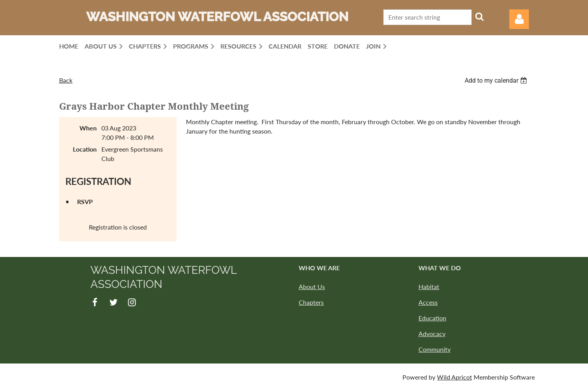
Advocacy (432, 334)
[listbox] (497, 80)
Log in (519, 19)
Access (428, 302)
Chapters (311, 302)
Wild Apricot (455, 377)
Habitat (429, 287)
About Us (312, 287)
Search (479, 16)
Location (85, 149)
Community (435, 349)
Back (66, 80)
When (88, 128)
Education (432, 318)
